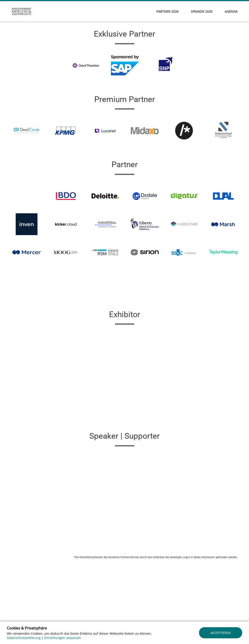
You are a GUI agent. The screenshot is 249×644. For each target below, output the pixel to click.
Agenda (231, 11)
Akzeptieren (221, 633)
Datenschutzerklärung (24, 638)
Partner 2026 (167, 11)
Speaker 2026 (202, 11)
